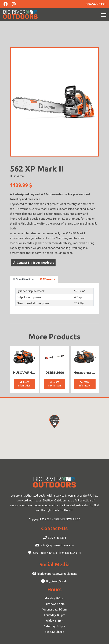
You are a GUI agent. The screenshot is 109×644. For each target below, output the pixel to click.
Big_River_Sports (57, 581)
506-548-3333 (57, 538)
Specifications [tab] (24, 279)
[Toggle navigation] (105, 14)
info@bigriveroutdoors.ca (57, 545)
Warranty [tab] (48, 279)
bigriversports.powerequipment (57, 574)
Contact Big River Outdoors (33, 263)
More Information (24, 384)
